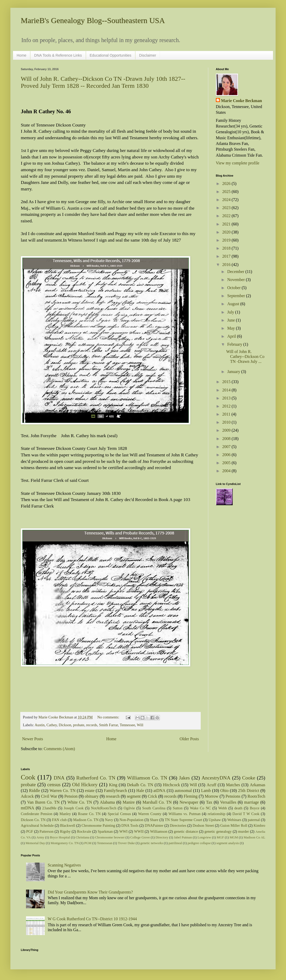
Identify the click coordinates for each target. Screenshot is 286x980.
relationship (217, 814)
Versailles (228, 802)
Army (40, 837)
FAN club (59, 820)
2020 (227, 232)
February (235, 344)
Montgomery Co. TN (64, 843)
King (113, 785)
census (54, 785)
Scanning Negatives (64, 865)
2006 (227, 455)
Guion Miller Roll (234, 825)
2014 (227, 390)
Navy (109, 820)
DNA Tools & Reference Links (58, 55)
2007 (227, 447)
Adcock (27, 796)
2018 (227, 248)
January (234, 372)
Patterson (47, 831)
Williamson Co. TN (147, 778)
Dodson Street (203, 825)
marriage (252, 802)
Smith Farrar (109, 725)
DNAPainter (154, 825)
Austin (40, 725)
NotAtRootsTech (104, 808)
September (237, 296)
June (232, 320)
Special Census (119, 814)
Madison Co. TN (86, 820)
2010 (227, 422)
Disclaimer (148, 55)
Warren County (150, 814)
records (92, 725)
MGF (220, 837)
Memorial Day (35, 843)
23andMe (49, 808)
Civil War (49, 796)
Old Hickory (85, 785)
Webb (223, 808)
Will (140, 725)
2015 (227, 382)
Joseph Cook (74, 808)
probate (79, 725)
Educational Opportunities (110, 55)
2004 (227, 471)
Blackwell (68, 825)
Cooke (249, 778)
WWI (123, 831)
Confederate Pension (37, 814)
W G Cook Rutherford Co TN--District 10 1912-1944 (92, 919)
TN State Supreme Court (184, 820)
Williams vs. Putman (184, 814)
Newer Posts (32, 739)
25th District (248, 791)
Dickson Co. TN (33, 820)
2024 (227, 200)
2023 (227, 208)
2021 (227, 224)
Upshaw (215, 820)
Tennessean (105, 843)
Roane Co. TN (89, 814)
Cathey (52, 725)
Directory (162, 837)
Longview (204, 837)
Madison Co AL (254, 837)
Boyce (255, 808)
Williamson (159, 831)
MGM (234, 837)
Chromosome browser (110, 837)
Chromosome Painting (98, 825)
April (232, 336)
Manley (65, 814)
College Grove (140, 837)
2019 (227, 240)
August (234, 304)
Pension (71, 796)
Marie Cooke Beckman (241, 101)
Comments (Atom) (59, 749)
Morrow (211, 796)
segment (134, 796)
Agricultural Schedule (37, 825)
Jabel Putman (183, 837)
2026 (227, 184)
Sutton (178, 808)
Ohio (224, 791)
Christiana (83, 837)
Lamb (206, 791)
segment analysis (228, 843)
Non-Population (132, 820)
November (237, 280)
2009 (227, 430)
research (113, 796)
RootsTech (256, 796)
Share (154, 820)
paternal (254, 820)
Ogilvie (129, 808)
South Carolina (154, 808)
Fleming (190, 796)
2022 (227, 216)
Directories (178, 825)
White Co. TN (80, 802)
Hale (140, 791)
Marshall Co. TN (157, 802)
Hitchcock (172, 785)
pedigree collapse (199, 843)
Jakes (184, 778)
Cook (28, 777)
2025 (227, 192)
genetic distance (186, 831)
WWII (139, 831)
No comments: (109, 717)
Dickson (65, 725)
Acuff (212, 785)
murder (244, 831)
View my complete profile (238, 163)
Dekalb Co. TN (140, 785)
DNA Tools (130, 825)
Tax (209, 802)
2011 (227, 414)
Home (21, 55)
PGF (30, 831)
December (236, 272)
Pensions (233, 796)
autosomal (183, 791)
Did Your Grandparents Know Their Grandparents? (90, 892)
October (235, 288)
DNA (59, 778)
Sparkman (105, 831)
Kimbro (259, 825)
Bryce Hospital (60, 837)
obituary (92, 796)
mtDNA (28, 808)
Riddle (34, 791)
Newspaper (189, 802)
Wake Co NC (200, 808)
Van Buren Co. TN (43, 802)
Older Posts (189, 739)
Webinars (234, 820)
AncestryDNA (216, 778)
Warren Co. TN (62, 791)
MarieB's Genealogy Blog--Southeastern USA (93, 20)
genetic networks (152, 843)
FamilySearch (116, 791)
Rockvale (84, 831)
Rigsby (65, 831)
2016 (227, 265)
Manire (129, 802)
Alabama (107, 802)
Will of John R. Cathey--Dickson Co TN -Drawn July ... (245, 356)
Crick (153, 796)
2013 (227, 398)
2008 (227, 439)
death (238, 808)
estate (90, 791)
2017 (227, 256)
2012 (227, 406)
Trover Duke (126, 843)
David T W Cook (246, 814)
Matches (233, 785)
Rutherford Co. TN (96, 778)
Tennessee (127, 725)
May (232, 328)
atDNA (159, 791)
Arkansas (258, 785)
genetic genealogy (218, 831)
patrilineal (175, 843)
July (231, 312)
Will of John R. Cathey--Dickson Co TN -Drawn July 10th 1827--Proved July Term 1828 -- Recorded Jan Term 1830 (103, 82)
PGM (88, 843)
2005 (227, 463)
